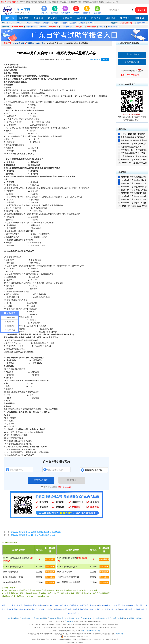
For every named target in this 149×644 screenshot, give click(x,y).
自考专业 (82, 18)
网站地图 (130, 618)
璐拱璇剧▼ (50, 567)
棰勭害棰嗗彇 (104, 559)
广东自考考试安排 (67, 27)
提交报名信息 (41, 480)
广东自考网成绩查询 (56, 618)
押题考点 (140, 18)
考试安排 (53, 18)
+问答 (105, 60)
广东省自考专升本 (88, 618)
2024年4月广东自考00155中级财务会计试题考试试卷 (33, 535)
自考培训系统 (53, 27)
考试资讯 (38, 18)
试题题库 (30, 43)
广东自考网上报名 (17, 27)
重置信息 (72, 480)
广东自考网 (69, 621)
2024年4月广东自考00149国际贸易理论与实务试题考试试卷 (36, 532)
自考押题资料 (91, 27)
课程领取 (125, 18)
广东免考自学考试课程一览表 (131, 153)
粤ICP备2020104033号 (91, 631)
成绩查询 (43, 27)
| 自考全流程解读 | (125, 23)
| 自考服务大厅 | (140, 23)
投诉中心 (119, 634)
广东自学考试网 (12, 618)
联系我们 (121, 618)
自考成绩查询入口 (132, 62)
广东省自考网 (19, 43)
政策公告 (96, 18)
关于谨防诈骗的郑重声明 (130, 147)
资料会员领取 (113, 27)
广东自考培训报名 (132, 54)
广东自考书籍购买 (39, 618)
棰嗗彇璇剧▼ (50, 559)
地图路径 (139, 618)
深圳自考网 (100, 618)
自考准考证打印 (31, 27)
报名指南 (24, 18)
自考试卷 (40, 43)
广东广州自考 (111, 618)
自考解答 (67, 18)
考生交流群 (80, 27)
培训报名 (111, 18)
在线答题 (102, 27)
